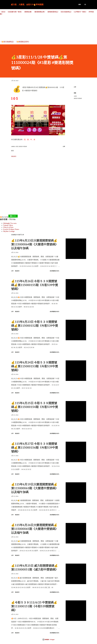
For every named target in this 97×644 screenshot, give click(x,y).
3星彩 (75, 96)
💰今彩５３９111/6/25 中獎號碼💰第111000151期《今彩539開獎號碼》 (34, 606)
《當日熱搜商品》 (66, 12)
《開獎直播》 (28, 12)
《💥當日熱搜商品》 (7, 42)
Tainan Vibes (8, 225)
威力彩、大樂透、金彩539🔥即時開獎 (27, 4)
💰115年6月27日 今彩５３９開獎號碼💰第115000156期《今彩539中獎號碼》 (35, 447)
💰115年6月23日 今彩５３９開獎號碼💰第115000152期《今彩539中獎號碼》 (35, 326)
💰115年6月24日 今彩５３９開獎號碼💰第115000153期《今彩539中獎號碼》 (35, 366)
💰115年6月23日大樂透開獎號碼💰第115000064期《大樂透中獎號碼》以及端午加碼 (35, 244)
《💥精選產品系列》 (23, 42)
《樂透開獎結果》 (40, 12)
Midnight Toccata (10, 223)
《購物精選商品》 (53, 12)
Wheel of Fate (8, 227)
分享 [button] (75, 87)
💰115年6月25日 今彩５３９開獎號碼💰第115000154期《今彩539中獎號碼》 (35, 407)
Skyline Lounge (9, 231)
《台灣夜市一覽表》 (80, 12)
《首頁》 (3, 12)
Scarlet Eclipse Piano (11, 229)
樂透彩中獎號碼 (78, 98)
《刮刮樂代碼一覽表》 (15, 12)
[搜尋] (80, 4)
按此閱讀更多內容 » (55, 271)
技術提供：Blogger (49, 639)
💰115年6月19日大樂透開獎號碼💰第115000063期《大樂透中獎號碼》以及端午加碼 (35, 488)
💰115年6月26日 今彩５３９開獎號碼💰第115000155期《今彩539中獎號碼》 (35, 285)
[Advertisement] (48, 28)
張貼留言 (14, 156)
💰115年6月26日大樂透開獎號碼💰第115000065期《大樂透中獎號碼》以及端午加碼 (35, 529)
